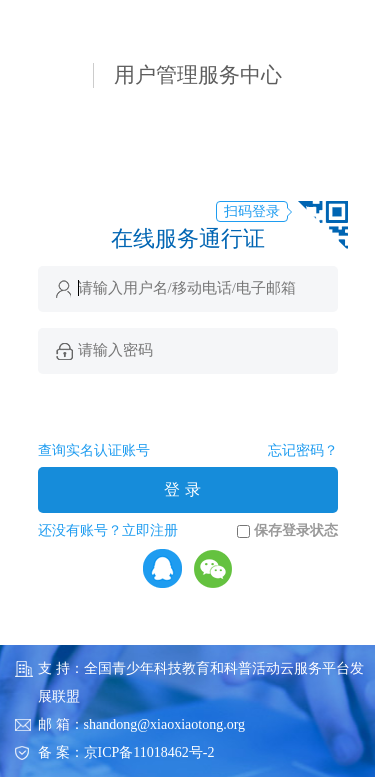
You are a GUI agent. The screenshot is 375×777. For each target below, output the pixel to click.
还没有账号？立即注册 (108, 530)
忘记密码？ (303, 450)
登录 (185, 489)
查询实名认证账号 (94, 450)
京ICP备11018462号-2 (149, 752)
